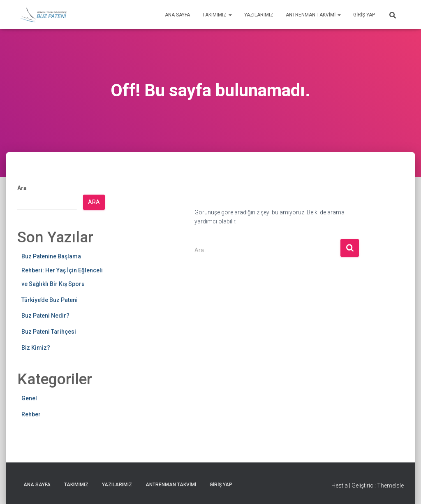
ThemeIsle (390, 485)
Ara (22, 188)
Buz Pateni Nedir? (45, 316)
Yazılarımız (259, 15)
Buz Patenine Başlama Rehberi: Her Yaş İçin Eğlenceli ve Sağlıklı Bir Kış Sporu (62, 270)
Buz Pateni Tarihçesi (49, 332)
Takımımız (217, 15)
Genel (29, 398)
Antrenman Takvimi (313, 15)
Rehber (31, 414)
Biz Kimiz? (36, 348)
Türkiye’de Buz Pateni (50, 300)
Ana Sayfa (177, 15)
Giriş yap (364, 15)
